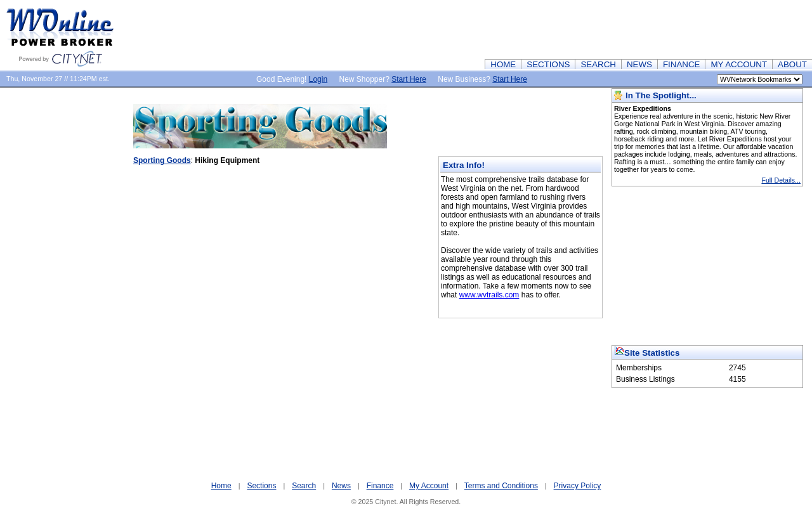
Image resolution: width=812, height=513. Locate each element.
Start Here (409, 79)
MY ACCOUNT (739, 64)
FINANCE (682, 64)
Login (318, 79)
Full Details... (781, 180)
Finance (380, 486)
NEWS (639, 64)
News (341, 486)
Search (304, 486)
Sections (261, 486)
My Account (429, 486)
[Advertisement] (581, 29)
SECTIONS (548, 64)
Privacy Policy (578, 486)
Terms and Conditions (501, 486)
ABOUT (792, 64)
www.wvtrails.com (489, 295)
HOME (503, 64)
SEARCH (598, 64)
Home (221, 486)
